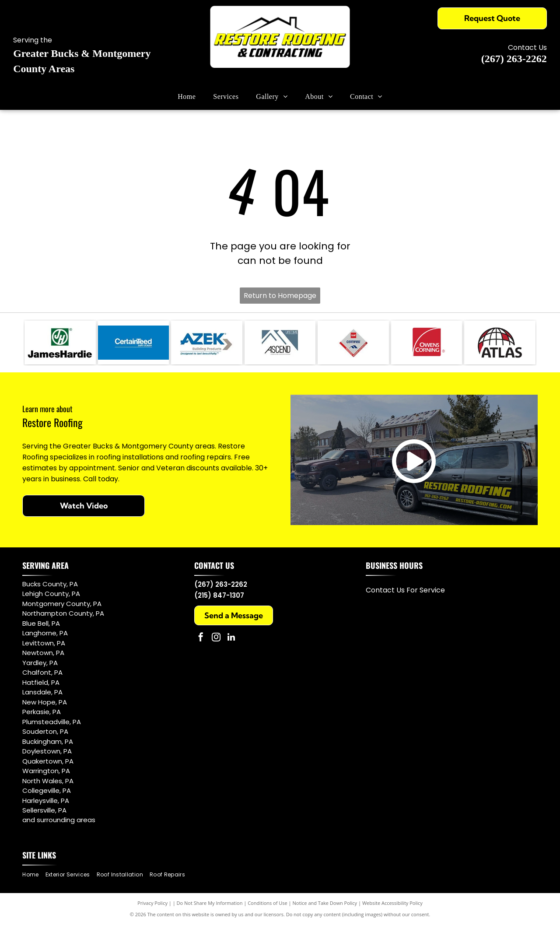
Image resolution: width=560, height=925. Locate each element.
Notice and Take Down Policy (325, 903)
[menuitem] (187, 97)
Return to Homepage (280, 296)
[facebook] (201, 638)
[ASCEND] (280, 343)
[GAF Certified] (353, 343)
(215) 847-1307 (219, 595)
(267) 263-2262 (514, 59)
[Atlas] (500, 343)
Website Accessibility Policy (392, 903)
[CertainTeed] (134, 343)
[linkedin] (231, 638)
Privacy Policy (152, 903)
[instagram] (216, 638)
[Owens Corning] (427, 343)
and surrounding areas (59, 820)
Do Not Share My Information (210, 903)
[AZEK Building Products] (207, 343)
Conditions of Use (268, 903)
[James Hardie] (60, 343)
